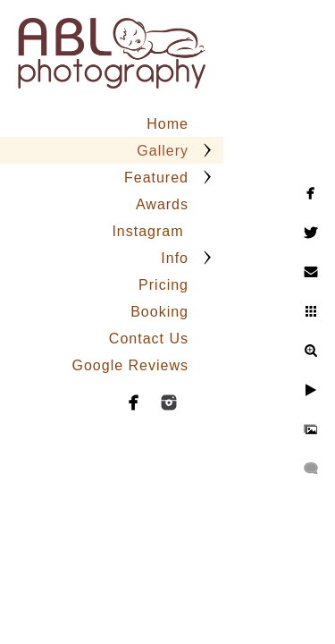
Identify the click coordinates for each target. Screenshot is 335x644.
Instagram (150, 231)
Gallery (163, 151)
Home (167, 124)
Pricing (163, 285)
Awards (162, 204)
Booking (159, 312)
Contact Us (149, 339)
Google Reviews (131, 365)
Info (175, 258)
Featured (156, 178)
